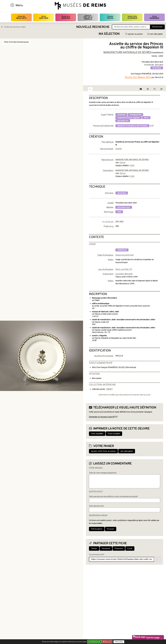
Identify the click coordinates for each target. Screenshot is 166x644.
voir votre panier (155, 34)
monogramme (135, 115)
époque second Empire (125, 255)
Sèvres (123, 163)
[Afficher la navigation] (12, 6)
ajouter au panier (134, 34)
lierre (146, 118)
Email (130, 549)
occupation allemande (124, 274)
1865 (132, 166)
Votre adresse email (96, 506)
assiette (119, 149)
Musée (44, 17)
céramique (157, 68)
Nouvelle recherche (93, 27)
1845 (132, 176)
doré (119, 212)
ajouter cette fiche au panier (103, 451)
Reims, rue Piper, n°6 (124, 269)
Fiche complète (114, 434)
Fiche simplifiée (97, 434)
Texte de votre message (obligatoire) (103, 473)
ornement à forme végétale (129, 118)
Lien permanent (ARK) (97, 555)
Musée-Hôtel (132, 17)
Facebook (106, 549)
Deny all (108, 642)
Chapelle (110, 17)
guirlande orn (123, 121)
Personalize (119, 642)
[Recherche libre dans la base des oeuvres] (131, 27)
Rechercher (157, 27)
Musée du (88, 17)
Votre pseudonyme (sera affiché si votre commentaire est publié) (113, 497)
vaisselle (122, 250)
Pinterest (119, 549)
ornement (121, 115)
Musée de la (66, 17)
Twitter (94, 549)
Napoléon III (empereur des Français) (132, 126)
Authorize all (94, 642)
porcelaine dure (124, 207)
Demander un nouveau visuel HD (102, 417)
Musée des (21, 17)
